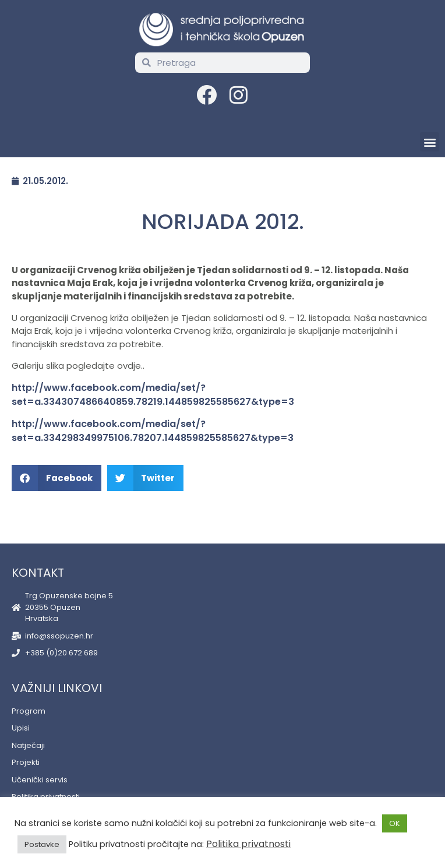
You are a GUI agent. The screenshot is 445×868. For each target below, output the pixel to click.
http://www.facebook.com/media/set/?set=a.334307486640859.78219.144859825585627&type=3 (153, 395)
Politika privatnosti (248, 844)
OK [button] (395, 823)
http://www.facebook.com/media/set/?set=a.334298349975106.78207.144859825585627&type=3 (153, 431)
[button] (430, 142)
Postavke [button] (42, 844)
